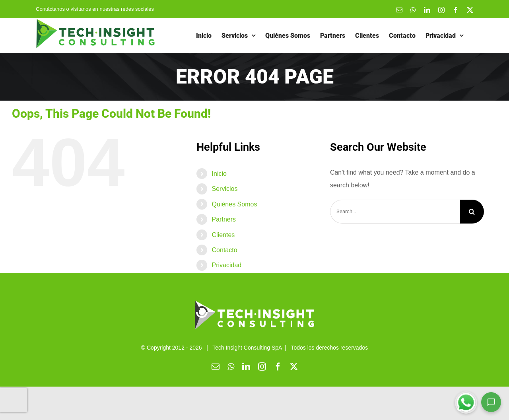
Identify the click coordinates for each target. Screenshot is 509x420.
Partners (224, 219)
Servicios (225, 189)
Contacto (225, 250)
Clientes (223, 235)
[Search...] (395, 212)
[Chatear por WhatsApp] (466, 402)
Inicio (219, 174)
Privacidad (227, 265)
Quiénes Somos (235, 204)
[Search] (472, 212)
